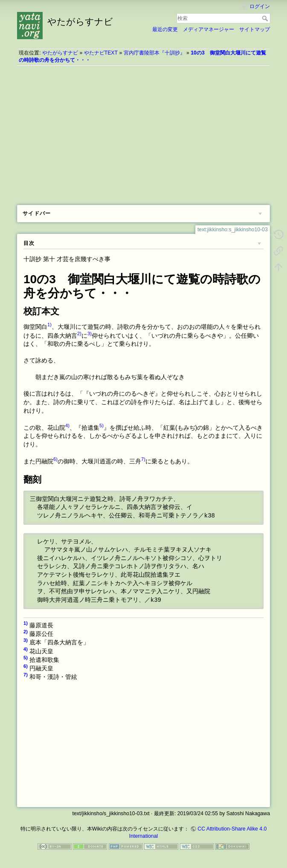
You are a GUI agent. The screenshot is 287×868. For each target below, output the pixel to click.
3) (90, 333)
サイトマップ (255, 29)
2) (79, 333)
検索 (266, 18)
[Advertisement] (143, 132)
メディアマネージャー (209, 29)
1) (49, 325)
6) (55, 459)
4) (67, 425)
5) (101, 425)
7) (143, 459)
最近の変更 (165, 29)
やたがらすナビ (60, 53)
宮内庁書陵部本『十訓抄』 (154, 53)
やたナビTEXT (101, 53)
